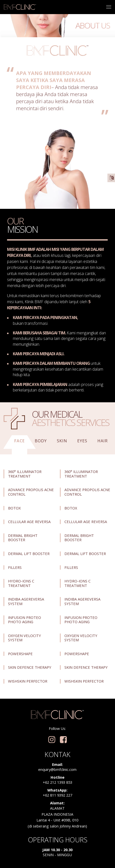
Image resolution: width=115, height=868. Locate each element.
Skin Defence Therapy (30, 667)
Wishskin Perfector (28, 681)
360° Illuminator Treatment (25, 474)
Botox (14, 508)
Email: (57, 764)
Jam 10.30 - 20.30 (57, 850)
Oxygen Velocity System (25, 638)
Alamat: (57, 803)
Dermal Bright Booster (23, 538)
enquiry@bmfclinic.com (57, 769)
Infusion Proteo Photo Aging (25, 620)
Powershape (20, 654)
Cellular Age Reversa (29, 522)
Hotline (57, 777)
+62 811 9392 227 (57, 795)
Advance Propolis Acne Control (31, 492)
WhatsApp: (57, 790)
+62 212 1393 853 (57, 782)
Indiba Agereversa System (26, 601)
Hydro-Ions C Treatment (21, 583)
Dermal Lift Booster (29, 554)
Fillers (15, 568)
